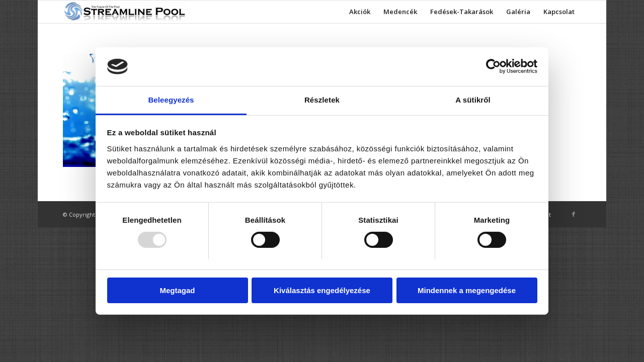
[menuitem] (360, 12)
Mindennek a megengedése (467, 290)
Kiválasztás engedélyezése (322, 290)
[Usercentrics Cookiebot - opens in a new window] (493, 66)
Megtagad (177, 290)
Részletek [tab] (322, 100)
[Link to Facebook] (574, 214)
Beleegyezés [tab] (171, 100)
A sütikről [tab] (473, 100)
